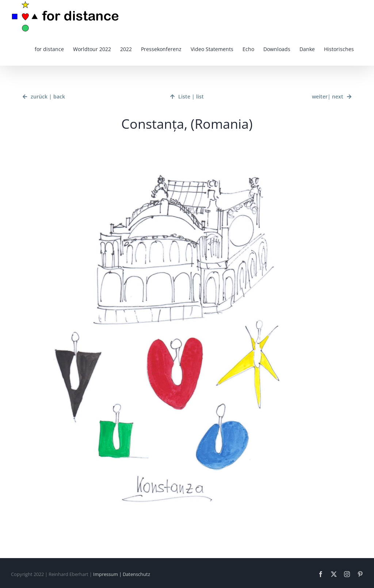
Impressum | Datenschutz (122, 574)
